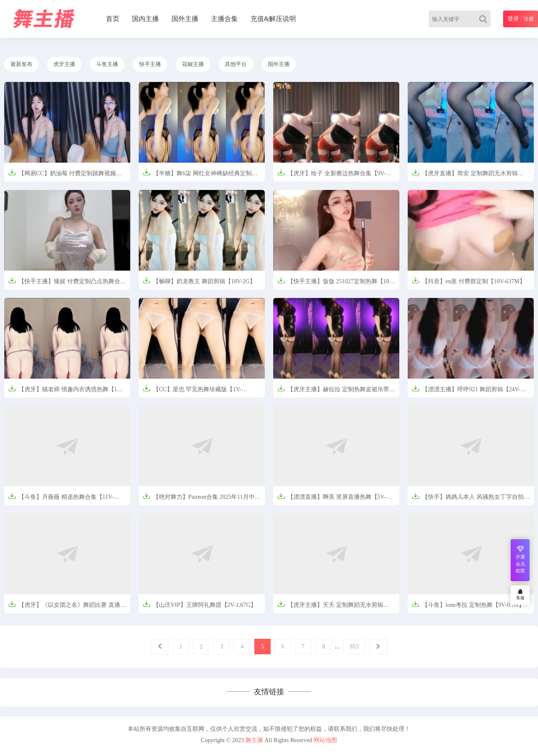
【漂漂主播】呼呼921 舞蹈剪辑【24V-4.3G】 (466, 392)
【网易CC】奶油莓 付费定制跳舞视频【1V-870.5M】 (62, 176)
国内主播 (145, 19)
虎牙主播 (64, 64)
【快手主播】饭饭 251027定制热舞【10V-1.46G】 (336, 284)
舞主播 (254, 740)
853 (354, 647)
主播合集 (224, 19)
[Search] (485, 19)
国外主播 (185, 19)
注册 (529, 19)
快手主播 (150, 64)
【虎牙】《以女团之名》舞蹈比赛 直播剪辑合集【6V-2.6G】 (67, 607)
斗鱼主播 (107, 64)
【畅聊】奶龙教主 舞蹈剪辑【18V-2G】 (199, 281)
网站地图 (325, 740)
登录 (513, 19)
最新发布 (21, 64)
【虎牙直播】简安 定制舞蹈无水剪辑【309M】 (465, 176)
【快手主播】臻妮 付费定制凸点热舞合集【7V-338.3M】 (67, 284)
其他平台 (236, 64)
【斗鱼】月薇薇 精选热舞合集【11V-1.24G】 (61, 499)
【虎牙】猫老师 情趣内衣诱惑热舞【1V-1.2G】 (66, 392)
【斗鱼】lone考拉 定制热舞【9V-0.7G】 (468, 604)
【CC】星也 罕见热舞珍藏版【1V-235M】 (192, 392)
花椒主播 (193, 64)
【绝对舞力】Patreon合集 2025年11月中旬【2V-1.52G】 (202, 499)
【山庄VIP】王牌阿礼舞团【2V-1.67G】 (200, 604)
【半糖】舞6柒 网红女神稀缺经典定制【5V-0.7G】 (197, 176)
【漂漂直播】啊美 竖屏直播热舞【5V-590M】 (332, 499)
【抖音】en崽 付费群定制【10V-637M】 (469, 281)
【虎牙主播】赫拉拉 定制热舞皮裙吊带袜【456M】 (336, 392)
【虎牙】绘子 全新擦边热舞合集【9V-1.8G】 (332, 176)
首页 (113, 19)
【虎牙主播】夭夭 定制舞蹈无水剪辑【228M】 (330, 607)
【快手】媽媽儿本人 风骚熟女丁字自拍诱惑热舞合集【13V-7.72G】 (471, 499)
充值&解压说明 (273, 19)
